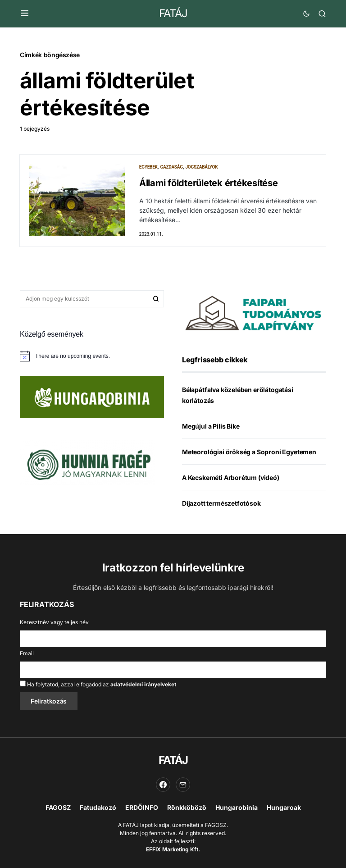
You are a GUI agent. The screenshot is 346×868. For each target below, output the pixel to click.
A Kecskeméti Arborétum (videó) (231, 478)
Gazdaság (171, 167)
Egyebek (148, 167)
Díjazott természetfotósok (221, 504)
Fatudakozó (98, 807)
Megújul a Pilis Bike (211, 427)
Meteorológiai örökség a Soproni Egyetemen (249, 453)
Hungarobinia (237, 807)
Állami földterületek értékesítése (209, 183)
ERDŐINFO (142, 807)
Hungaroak (284, 807)
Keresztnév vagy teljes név (54, 622)
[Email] (183, 785)
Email (27, 653)
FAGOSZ (58, 807)
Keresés (156, 300)
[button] (25, 14)
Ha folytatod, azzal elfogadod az (98, 684)
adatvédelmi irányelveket (143, 684)
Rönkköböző (187, 807)
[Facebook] (163, 785)
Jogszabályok (201, 167)
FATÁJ (173, 13)
